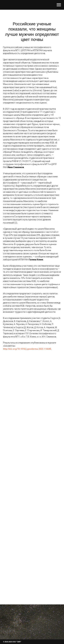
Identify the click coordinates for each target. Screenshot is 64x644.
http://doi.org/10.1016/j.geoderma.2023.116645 (27, 349)
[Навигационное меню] (59, 5)
